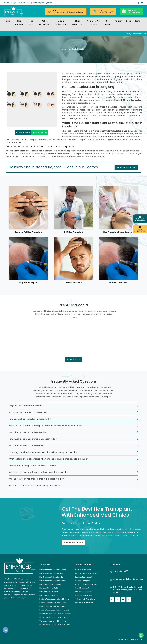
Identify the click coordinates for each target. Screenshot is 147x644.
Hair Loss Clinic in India (49, 592)
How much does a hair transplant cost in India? (33, 439)
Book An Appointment (73, 543)
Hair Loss (32, 23)
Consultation (134, 11)
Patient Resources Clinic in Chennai (54, 599)
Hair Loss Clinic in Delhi (49, 588)
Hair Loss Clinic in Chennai (50, 584)
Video (133, 640)
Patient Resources (45, 23)
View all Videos (73, 359)
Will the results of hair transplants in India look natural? (37, 479)
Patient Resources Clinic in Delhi (53, 603)
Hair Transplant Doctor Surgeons (119, 232)
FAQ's (140, 640)
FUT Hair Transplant (83, 581)
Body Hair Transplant (28, 283)
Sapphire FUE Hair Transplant (28, 232)
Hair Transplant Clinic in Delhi (51, 573)
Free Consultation (126, 167)
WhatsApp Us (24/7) (41, 3)
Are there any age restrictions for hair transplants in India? (38, 472)
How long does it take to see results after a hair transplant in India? (43, 452)
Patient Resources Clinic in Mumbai (54, 610)
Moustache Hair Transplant (86, 584)
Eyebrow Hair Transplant (85, 599)
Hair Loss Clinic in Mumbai (50, 595)
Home (7, 3)
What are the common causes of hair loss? (31, 412)
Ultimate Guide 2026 (62, 23)
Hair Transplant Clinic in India (51, 577)
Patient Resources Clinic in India (53, 606)
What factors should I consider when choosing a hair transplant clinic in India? (48, 459)
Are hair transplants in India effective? (28, 432)
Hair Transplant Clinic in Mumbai (53, 581)
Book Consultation (140, 229)
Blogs (14, 3)
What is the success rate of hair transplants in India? (36, 485)
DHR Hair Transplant (73, 232)
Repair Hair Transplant (84, 603)
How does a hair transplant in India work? (30, 419)
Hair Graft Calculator (140, 219)
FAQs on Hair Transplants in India (25, 406)
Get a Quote (23, 133)
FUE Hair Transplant (73, 283)
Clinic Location (77, 23)
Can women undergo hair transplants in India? (32, 466)
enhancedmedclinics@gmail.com (68, 12)
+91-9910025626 (106, 12)
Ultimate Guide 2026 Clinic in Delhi (53, 617)
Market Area (123, 640)
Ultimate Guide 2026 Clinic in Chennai (55, 614)
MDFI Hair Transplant (119, 283)
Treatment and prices (94, 23)
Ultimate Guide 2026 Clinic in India (53, 621)
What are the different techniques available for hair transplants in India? (45, 426)
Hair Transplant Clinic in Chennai (53, 570)
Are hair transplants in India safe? (26, 446)
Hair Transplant (19, 25)
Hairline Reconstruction (84, 595)
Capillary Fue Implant (83, 577)
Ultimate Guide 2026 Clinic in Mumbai (55, 625)
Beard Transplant (82, 588)
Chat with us (40, 133)
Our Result (108, 23)
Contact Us (23, 3)
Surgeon (118, 21)
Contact (138, 21)
